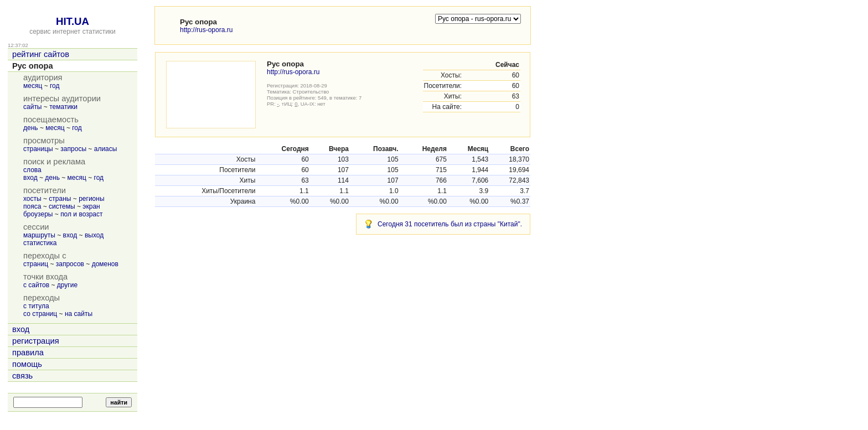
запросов (70, 264)
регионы (91, 199)
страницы (38, 149)
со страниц (40, 314)
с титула (36, 306)
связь (22, 376)
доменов (105, 264)
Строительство (311, 92)
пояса (32, 206)
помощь (27, 364)
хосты (32, 199)
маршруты (39, 235)
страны (60, 199)
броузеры (38, 214)
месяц (33, 86)
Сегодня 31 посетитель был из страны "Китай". (450, 224)
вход (30, 178)
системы (62, 206)
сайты (33, 107)
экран (91, 206)
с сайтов (36, 285)
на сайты (79, 314)
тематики (63, 107)
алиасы (106, 149)
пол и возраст (81, 214)
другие (67, 285)
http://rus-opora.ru (206, 30)
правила (28, 353)
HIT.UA (73, 21)
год (55, 86)
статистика (40, 243)
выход (94, 235)
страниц (36, 264)
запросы (73, 149)
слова (32, 170)
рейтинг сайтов (41, 54)
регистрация (36, 341)
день (31, 128)
